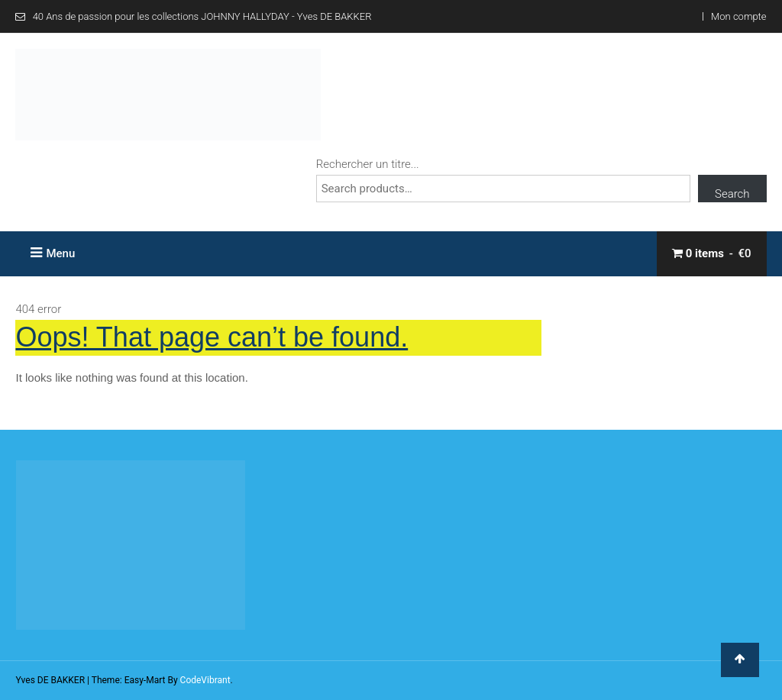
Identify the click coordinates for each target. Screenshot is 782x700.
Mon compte (738, 16)
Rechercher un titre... (368, 164)
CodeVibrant (205, 680)
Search (732, 194)
